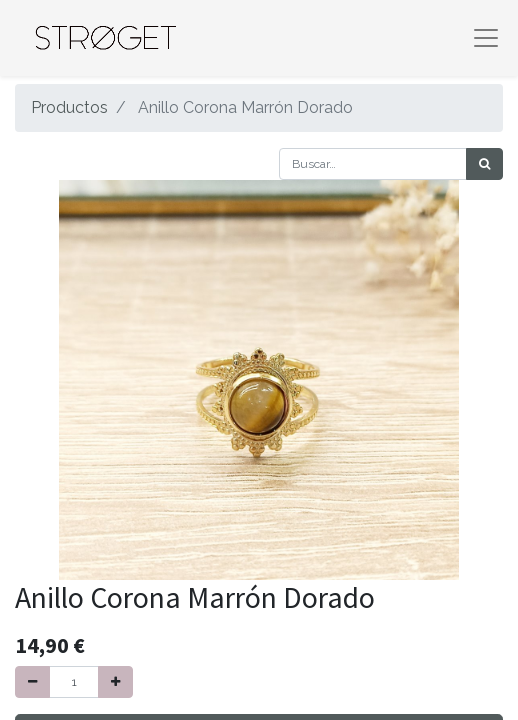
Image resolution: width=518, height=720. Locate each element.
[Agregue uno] (115, 682)
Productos (69, 107)
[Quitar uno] (32, 682)
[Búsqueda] (484, 164)
